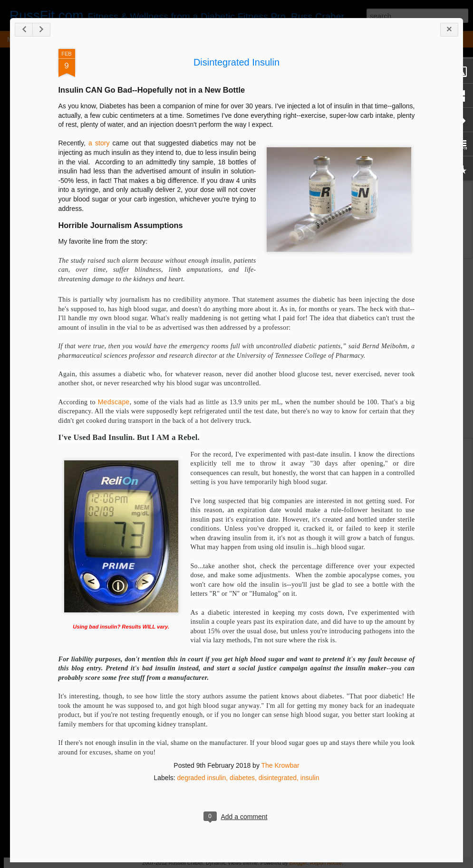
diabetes (242, 778)
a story (99, 143)
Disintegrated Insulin (236, 62)
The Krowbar (280, 765)
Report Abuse (326, 863)
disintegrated (278, 778)
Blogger (298, 863)
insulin (310, 778)
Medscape (114, 402)
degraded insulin (202, 778)
